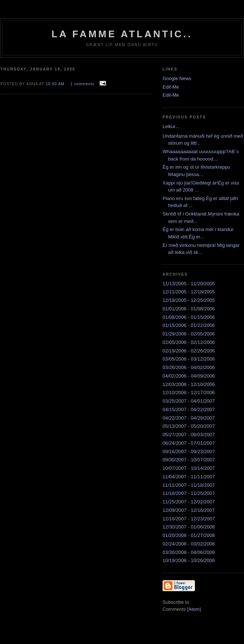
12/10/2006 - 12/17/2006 (189, 392)
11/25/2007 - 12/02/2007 (189, 502)
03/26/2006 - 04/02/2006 (189, 367)
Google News (177, 78)
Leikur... (171, 126)
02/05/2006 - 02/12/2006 (189, 342)
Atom (194, 609)
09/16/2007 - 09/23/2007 (189, 452)
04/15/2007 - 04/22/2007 (189, 409)
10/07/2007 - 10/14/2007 (189, 468)
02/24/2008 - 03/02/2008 (189, 544)
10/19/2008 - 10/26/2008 (189, 560)
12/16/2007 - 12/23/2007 (189, 519)
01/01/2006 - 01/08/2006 (189, 309)
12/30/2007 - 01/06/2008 (189, 527)
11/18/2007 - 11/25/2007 (189, 493)
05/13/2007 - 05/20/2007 (189, 426)
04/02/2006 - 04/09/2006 (189, 376)
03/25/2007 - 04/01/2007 (189, 401)
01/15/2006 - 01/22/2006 (189, 325)
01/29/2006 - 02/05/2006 (189, 334)
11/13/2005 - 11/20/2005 (189, 284)
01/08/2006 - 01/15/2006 (189, 317)
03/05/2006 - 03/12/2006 (189, 359)
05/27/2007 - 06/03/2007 (189, 435)
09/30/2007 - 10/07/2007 (189, 460)
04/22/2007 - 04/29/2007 (189, 418)
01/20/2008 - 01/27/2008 (189, 535)
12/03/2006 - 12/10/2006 (189, 384)
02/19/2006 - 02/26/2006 (189, 351)
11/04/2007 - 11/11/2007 (189, 477)
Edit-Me (171, 87)
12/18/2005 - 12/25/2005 (189, 300)
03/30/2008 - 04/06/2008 (189, 552)
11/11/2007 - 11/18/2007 (189, 485)
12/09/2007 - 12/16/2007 (189, 510)
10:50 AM (56, 84)
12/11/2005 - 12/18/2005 (189, 292)
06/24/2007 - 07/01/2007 (189, 443)
